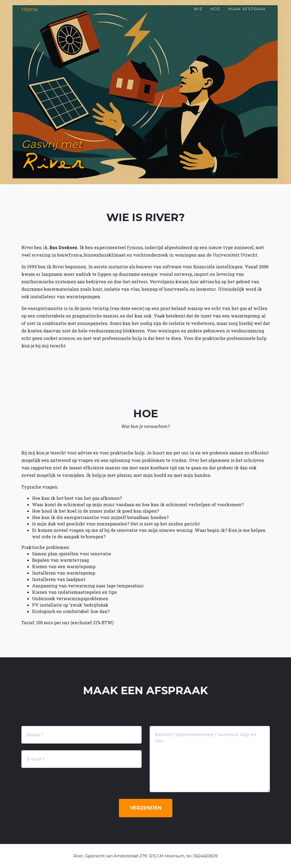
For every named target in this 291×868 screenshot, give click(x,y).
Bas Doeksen (63, 247)
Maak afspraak (247, 14)
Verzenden (146, 808)
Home (33, 14)
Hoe (215, 14)
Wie (198, 14)
